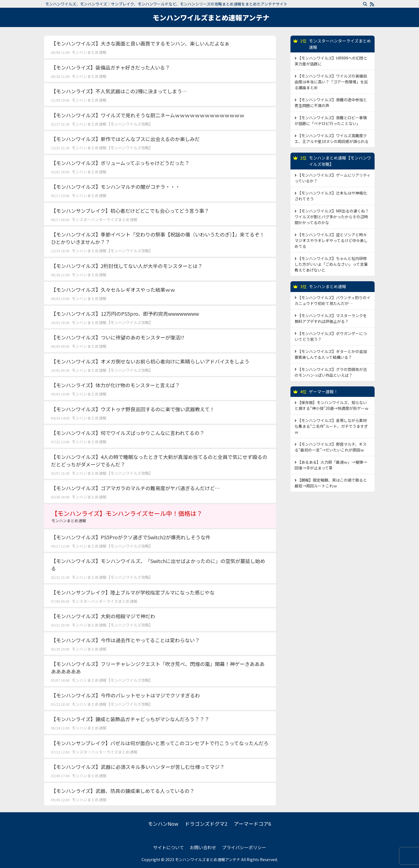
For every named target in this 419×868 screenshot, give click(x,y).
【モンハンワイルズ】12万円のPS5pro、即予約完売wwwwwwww (125, 314)
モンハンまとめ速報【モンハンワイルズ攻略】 (112, 124)
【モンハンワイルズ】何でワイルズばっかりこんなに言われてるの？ (128, 433)
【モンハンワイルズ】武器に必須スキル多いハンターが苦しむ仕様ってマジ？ (138, 767)
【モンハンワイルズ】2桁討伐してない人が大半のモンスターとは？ (127, 266)
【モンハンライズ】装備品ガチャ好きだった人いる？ (110, 67)
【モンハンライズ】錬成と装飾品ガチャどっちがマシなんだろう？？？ (130, 719)
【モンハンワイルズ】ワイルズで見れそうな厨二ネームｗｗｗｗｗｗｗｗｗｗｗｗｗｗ (148, 115)
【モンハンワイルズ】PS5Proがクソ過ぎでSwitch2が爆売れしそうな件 (131, 537)
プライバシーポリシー (244, 847)
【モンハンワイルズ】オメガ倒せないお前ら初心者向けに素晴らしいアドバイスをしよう (150, 361)
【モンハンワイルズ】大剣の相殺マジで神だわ (103, 616)
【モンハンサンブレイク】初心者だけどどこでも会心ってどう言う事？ (130, 211)
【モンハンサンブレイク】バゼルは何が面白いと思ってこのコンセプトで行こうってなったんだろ (160, 743)
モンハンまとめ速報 (89, 52)
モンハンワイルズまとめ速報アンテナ (211, 17)
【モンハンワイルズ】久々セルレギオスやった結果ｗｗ (113, 290)
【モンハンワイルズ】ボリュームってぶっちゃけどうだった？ (120, 163)
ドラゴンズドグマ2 (206, 824)
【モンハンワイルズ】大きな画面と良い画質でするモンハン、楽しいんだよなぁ (140, 43)
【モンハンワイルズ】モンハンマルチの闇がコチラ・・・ (116, 187)
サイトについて (169, 847)
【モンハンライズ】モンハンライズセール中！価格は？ (160, 516)
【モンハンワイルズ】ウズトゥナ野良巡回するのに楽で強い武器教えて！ (133, 409)
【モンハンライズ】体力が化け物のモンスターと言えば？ (115, 385)
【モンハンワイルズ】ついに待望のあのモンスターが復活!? (118, 337)
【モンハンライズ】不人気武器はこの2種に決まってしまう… (119, 91)
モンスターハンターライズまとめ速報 (105, 219)
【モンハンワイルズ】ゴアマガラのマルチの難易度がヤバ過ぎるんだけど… (135, 488)
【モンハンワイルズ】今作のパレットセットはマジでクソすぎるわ (126, 695)
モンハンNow (163, 824)
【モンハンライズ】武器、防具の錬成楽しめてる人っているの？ (123, 791)
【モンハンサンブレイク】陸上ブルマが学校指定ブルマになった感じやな (133, 592)
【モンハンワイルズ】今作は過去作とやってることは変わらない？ (125, 640)
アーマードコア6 (253, 824)
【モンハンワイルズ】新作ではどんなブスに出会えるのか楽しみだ (125, 139)
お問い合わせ (203, 847)
